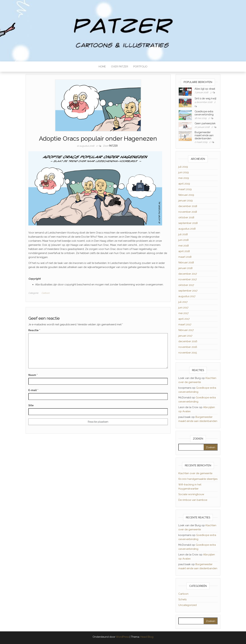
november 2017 (188, 279)
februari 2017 (186, 330)
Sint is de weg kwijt (205, 98)
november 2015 (188, 353)
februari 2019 (186, 195)
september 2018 (188, 223)
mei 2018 (184, 246)
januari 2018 (185, 268)
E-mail (33, 390)
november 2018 (188, 212)
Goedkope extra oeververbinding (204, 113)
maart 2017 (185, 324)
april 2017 (184, 319)
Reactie (34, 330)
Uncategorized (187, 605)
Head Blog (147, 637)
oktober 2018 (186, 217)
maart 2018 (185, 257)
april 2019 (184, 184)
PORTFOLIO (140, 67)
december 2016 (188, 341)
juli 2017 (183, 302)
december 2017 (188, 274)
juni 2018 (183, 240)
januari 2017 (185, 336)
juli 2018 (183, 234)
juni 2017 (183, 308)
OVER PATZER (120, 67)
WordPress (122, 637)
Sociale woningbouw (191, 494)
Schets (182, 599)
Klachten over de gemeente (195, 473)
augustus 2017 (187, 296)
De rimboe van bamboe (193, 500)
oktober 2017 (186, 285)
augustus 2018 (187, 229)
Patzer (113, 146)
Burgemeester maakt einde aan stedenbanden (204, 135)
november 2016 (188, 347)
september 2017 (188, 291)
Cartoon (46, 293)
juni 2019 (184, 172)
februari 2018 (186, 263)
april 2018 (184, 251)
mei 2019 (184, 178)
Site (31, 405)
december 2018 (188, 206)
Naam (33, 375)
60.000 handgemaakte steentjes (198, 479)
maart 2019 (185, 189)
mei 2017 (183, 313)
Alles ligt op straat (205, 89)
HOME (102, 67)
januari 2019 (186, 201)
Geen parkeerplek (205, 123)
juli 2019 (183, 167)
